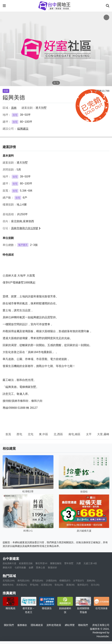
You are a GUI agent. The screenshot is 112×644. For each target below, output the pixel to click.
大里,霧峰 (103, 434)
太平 (89, 434)
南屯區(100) (24, 581)
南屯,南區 (74, 434)
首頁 (8, 434)
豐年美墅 (69, 563)
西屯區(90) (38, 581)
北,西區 (58, 434)
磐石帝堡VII (41, 563)
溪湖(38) (70, 585)
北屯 (31, 434)
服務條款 (22, 625)
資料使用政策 (54, 625)
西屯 (19, 434)
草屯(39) (34, 585)
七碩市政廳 (20, 568)
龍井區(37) (83, 585)
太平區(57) (78, 581)
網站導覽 (70, 625)
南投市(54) (8, 585)
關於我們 (9, 625)
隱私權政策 (37, 625)
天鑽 (78, 563)
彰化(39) (59, 585)
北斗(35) (95, 585)
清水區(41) (22, 585)
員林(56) (91, 581)
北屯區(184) (9, 581)
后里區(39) (46, 585)
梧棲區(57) (65, 581)
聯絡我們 (83, 625)
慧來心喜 (41, 568)
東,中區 (44, 434)
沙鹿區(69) (51, 581)
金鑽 (31, 568)
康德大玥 (7, 568)
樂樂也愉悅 (56, 563)
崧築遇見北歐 (26, 563)
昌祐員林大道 (9, 563)
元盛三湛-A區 (90, 563)
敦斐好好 (52, 568)
